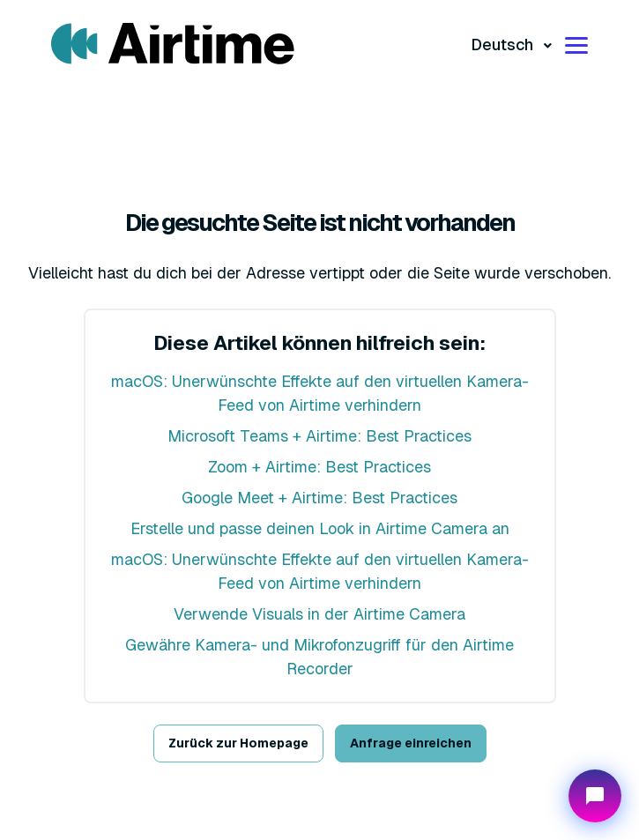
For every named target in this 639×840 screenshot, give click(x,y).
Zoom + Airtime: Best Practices (319, 467)
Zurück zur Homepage (238, 743)
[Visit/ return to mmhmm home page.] (173, 44)
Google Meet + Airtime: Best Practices (319, 498)
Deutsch (504, 45)
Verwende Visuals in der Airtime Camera (319, 614)
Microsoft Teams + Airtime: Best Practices (319, 436)
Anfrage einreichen (411, 743)
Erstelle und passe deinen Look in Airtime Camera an (320, 528)
